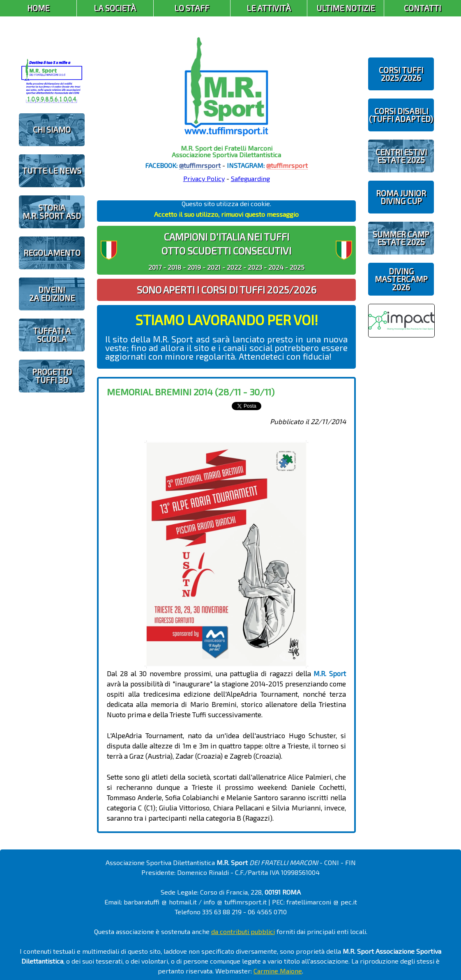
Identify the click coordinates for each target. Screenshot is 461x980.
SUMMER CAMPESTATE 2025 (401, 238)
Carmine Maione (278, 971)
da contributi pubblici (243, 931)
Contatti (422, 8)
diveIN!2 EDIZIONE (52, 294)
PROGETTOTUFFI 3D (52, 376)
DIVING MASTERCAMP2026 (401, 279)
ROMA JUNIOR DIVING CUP (401, 197)
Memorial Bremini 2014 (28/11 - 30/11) (191, 392)
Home (38, 8)
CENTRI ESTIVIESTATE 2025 (401, 156)
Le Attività (269, 8)
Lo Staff (192, 8)
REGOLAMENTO (52, 253)
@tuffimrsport (200, 165)
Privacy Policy (204, 178)
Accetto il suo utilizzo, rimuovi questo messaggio (226, 214)
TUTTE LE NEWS (52, 171)
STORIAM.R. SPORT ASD (52, 211)
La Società (115, 8)
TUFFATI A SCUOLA (52, 335)
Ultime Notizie (346, 8)
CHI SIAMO (52, 130)
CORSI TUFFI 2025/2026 (401, 74)
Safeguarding (250, 178)
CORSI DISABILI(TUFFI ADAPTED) (401, 115)
